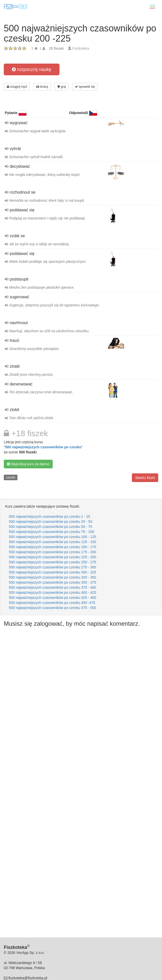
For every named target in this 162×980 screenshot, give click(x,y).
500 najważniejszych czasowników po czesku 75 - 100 (52, 532)
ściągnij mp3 (17, 87)
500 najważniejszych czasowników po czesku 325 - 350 (53, 577)
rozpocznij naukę (32, 69)
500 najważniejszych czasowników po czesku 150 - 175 (53, 547)
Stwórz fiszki (145, 478)
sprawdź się (85, 87)
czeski (11, 477)
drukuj (42, 87)
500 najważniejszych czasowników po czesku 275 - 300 (53, 567)
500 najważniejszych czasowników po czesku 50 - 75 (50, 527)
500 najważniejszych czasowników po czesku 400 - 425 (53, 593)
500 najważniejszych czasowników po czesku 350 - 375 (53, 582)
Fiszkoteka (81, 48)
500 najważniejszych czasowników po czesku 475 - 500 (53, 608)
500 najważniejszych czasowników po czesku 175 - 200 (53, 552)
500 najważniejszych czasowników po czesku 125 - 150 (53, 542)
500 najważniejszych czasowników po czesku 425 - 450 (53, 598)
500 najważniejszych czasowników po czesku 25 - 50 (50, 522)
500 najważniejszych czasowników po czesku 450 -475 (52, 603)
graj (62, 87)
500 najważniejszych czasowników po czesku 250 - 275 (53, 562)
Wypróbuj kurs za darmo (28, 464)
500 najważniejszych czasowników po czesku (43, 447)
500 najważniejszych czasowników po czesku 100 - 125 (53, 537)
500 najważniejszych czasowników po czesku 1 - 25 (49, 516)
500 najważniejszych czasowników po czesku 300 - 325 (53, 572)
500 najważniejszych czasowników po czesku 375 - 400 (53, 587)
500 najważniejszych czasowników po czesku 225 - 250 (53, 557)
